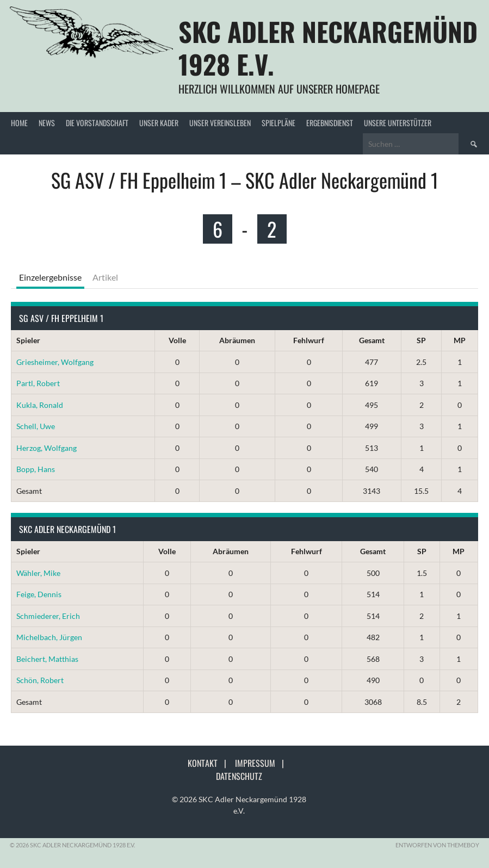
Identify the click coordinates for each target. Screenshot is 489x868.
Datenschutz (239, 776)
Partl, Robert (38, 383)
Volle (177, 340)
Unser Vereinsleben (220, 123)
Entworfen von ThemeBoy (437, 845)
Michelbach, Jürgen (49, 637)
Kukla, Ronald (40, 405)
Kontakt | (210, 763)
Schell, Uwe (36, 426)
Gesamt (372, 340)
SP (421, 340)
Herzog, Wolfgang (47, 448)
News (47, 123)
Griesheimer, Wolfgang (55, 362)
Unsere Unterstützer (398, 123)
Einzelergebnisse (50, 277)
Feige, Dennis (39, 594)
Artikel (105, 277)
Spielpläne (278, 123)
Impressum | (263, 763)
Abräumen (237, 340)
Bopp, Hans (36, 469)
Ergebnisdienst (330, 123)
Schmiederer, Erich (48, 616)
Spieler (28, 340)
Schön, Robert (40, 680)
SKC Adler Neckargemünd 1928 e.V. (328, 48)
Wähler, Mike (38, 573)
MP (460, 340)
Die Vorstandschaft (97, 123)
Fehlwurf (309, 340)
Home (19, 123)
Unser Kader (159, 123)
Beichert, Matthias (47, 659)
